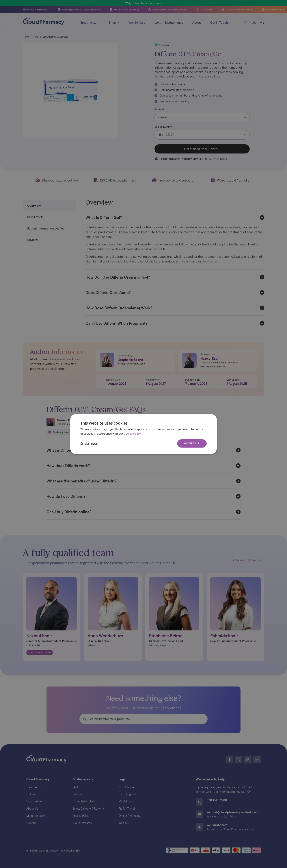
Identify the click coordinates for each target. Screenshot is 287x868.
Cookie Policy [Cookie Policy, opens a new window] (132, 433)
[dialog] (143, 434)
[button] (89, 443)
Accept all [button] (192, 443)
